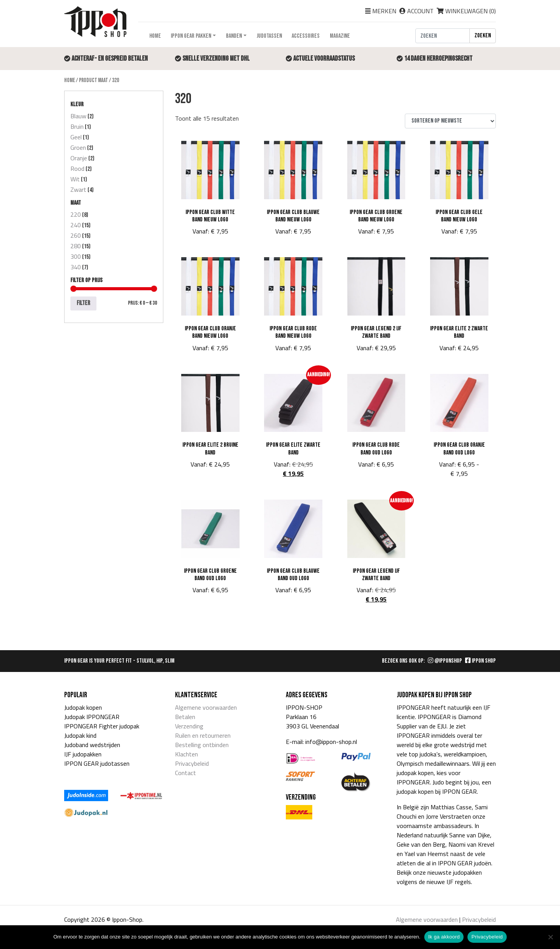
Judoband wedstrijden (92, 745)
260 (76, 235)
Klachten (186, 754)
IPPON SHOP (480, 661)
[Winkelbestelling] (450, 121)
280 (76, 246)
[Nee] (550, 937)
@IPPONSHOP (445, 661)
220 (76, 214)
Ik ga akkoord (444, 937)
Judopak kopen (83, 707)
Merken (384, 11)
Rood (77, 168)
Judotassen (269, 36)
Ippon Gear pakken (191, 36)
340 (76, 267)
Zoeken (483, 36)
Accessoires (306, 36)
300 (76, 256)
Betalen (185, 717)
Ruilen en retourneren (203, 735)
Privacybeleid (192, 763)
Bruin (77, 126)
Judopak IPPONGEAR (92, 717)
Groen (78, 147)
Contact (185, 773)
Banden (234, 36)
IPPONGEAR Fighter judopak (102, 726)
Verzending (189, 726)
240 (76, 225)
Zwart (78, 189)
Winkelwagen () (466, 11)
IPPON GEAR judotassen (97, 763)
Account (420, 11)
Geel (76, 137)
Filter (83, 303)
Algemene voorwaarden (206, 707)
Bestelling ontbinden (202, 745)
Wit (75, 179)
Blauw (78, 116)
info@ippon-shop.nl (331, 742)
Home (155, 36)
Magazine (340, 36)
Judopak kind (80, 735)
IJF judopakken (83, 754)
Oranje (79, 158)
